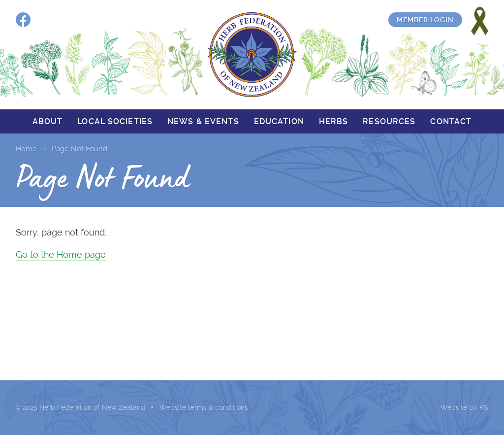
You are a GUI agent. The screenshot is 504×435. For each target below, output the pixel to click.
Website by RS (464, 407)
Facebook (23, 20)
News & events (203, 121)
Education (279, 121)
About (48, 121)
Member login (425, 20)
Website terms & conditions (204, 407)
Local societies (115, 121)
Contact (451, 121)
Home (26, 149)
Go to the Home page (61, 254)
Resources (389, 121)
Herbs (334, 121)
